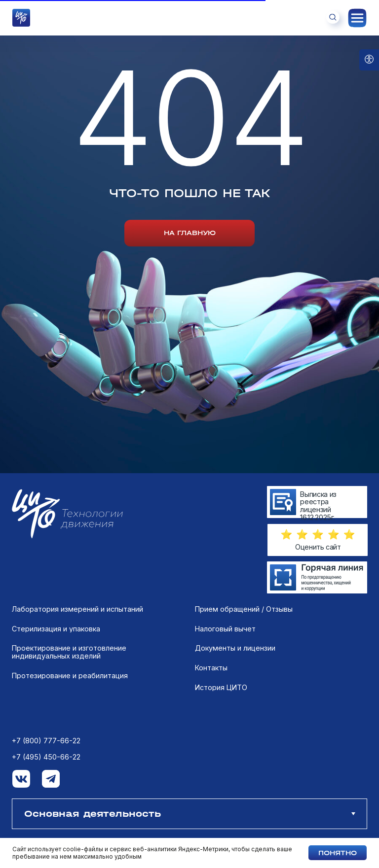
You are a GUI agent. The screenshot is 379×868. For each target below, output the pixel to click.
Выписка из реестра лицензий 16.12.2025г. (318, 506)
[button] (318, 535)
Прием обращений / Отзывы (244, 609)
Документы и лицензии (235, 648)
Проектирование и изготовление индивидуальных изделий (69, 652)
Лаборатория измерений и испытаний (77, 609)
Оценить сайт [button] (318, 547)
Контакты (211, 668)
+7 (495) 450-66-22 (46, 757)
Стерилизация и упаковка (56, 629)
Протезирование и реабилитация (70, 676)
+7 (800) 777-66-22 (46, 741)
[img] (317, 577)
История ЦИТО (221, 688)
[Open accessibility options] (369, 60)
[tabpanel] (189, 702)
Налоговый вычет (225, 629)
